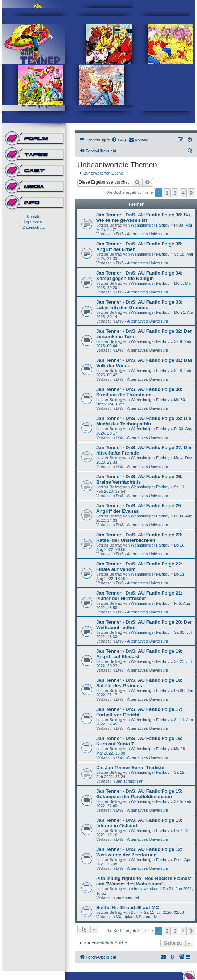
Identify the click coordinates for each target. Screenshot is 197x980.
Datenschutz (34, 227)
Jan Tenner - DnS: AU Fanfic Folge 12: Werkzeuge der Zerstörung (139, 852)
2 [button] (167, 193)
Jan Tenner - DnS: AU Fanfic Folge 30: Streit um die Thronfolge (139, 392)
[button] (192, 193)
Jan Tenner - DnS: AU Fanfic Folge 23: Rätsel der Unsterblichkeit (139, 537)
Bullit (135, 912)
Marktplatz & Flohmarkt (136, 917)
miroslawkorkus (144, 889)
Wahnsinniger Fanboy (150, 225)
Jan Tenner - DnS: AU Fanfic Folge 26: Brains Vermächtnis (139, 479)
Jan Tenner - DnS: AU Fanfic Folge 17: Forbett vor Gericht (139, 712)
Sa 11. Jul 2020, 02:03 (164, 912)
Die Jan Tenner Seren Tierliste (130, 767)
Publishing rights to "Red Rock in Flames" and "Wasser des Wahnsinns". (144, 881)
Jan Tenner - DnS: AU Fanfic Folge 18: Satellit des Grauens (139, 683)
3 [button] (175, 193)
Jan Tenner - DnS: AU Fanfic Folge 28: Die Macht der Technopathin (144, 421)
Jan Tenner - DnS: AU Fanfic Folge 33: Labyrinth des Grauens (139, 305)
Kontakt (34, 217)
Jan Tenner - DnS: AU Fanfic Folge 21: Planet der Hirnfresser (139, 596)
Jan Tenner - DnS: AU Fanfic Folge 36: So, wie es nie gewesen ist (144, 217)
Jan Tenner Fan (130, 781)
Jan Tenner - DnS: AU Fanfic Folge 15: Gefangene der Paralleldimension (139, 794)
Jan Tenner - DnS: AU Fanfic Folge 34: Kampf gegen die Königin (139, 276)
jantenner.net (127, 897)
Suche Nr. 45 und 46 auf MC (128, 907)
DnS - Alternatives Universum (142, 234)
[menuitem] (119, 140)
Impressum (33, 222)
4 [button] (183, 193)
